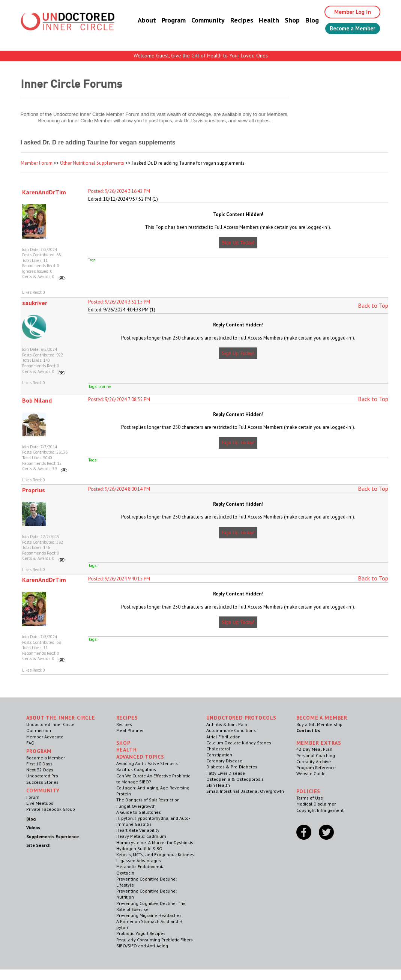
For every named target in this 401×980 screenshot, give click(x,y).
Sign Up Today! (238, 243)
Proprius (34, 490)
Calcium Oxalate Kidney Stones (239, 743)
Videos (33, 827)
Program (167, 20)
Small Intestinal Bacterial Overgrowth (245, 791)
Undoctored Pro (42, 776)
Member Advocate (45, 737)
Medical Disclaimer (316, 804)
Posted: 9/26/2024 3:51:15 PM (119, 302)
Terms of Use (310, 798)
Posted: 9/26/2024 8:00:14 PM (119, 489)
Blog (305, 20)
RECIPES (127, 718)
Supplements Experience (53, 836)
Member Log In (347, 12)
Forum (33, 797)
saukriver (35, 303)
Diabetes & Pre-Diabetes (232, 767)
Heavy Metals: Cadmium (141, 836)
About (140, 20)
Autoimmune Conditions (231, 730)
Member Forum (37, 163)
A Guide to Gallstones (139, 812)
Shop (285, 20)
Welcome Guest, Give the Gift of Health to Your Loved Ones (201, 56)
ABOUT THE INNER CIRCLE (61, 718)
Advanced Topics (140, 757)
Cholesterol (218, 749)
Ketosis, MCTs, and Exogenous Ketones (155, 854)
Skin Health (218, 785)
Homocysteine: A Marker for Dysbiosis (155, 842)
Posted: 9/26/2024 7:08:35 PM (119, 399)
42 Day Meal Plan (314, 749)
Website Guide (311, 773)
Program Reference (316, 767)
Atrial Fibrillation (223, 737)
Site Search (38, 845)
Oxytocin (125, 873)
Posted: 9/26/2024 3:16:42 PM (119, 191)
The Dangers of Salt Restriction (148, 800)
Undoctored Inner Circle (50, 724)
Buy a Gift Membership (319, 724)
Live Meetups (40, 803)
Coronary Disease (224, 761)
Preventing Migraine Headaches (149, 915)
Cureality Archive (314, 761)
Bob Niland (37, 400)
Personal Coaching (316, 755)
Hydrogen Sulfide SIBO (139, 848)
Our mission (39, 730)
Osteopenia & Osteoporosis (235, 779)
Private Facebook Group (51, 809)
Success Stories (42, 782)
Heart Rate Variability (138, 830)
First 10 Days (39, 764)
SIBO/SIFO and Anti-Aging (142, 946)
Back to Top (373, 305)
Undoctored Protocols (242, 718)
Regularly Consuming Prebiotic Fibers (155, 940)
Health (262, 20)
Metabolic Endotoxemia (140, 867)
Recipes (235, 20)
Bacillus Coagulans (136, 769)
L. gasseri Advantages (139, 861)
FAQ (30, 743)
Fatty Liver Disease (226, 773)
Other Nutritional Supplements (92, 163)
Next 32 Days (40, 770)
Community (201, 20)
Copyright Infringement (320, 810)
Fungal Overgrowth (136, 806)
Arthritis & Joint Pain (227, 724)
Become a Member (349, 29)
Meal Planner (130, 730)
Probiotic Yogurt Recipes (141, 933)
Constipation (219, 755)
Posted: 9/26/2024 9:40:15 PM (119, 579)
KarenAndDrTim (44, 192)
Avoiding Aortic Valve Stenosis (147, 763)
